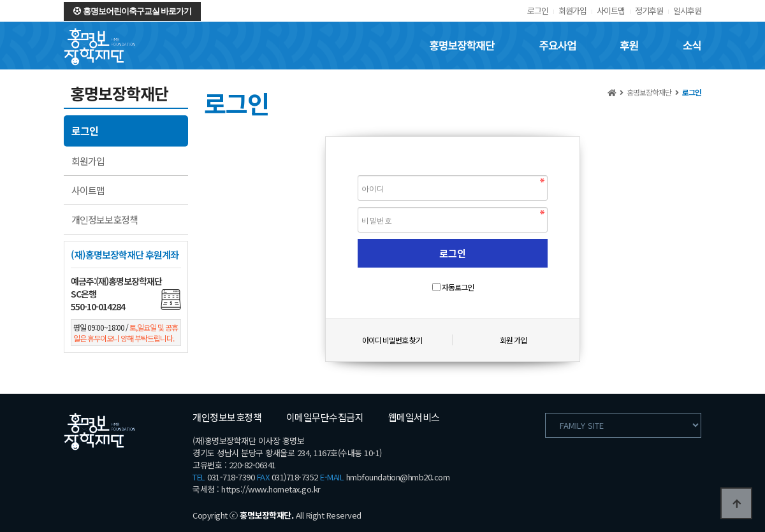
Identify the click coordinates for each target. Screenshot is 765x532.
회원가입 (572, 11)
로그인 (538, 11)
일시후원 (687, 11)
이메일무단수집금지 (325, 417)
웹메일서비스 (414, 417)
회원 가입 (513, 340)
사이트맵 (611, 11)
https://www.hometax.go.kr (271, 489)
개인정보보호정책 (105, 219)
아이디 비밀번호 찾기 (392, 340)
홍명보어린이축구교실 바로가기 (132, 11)
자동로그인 (458, 287)
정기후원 (649, 11)
